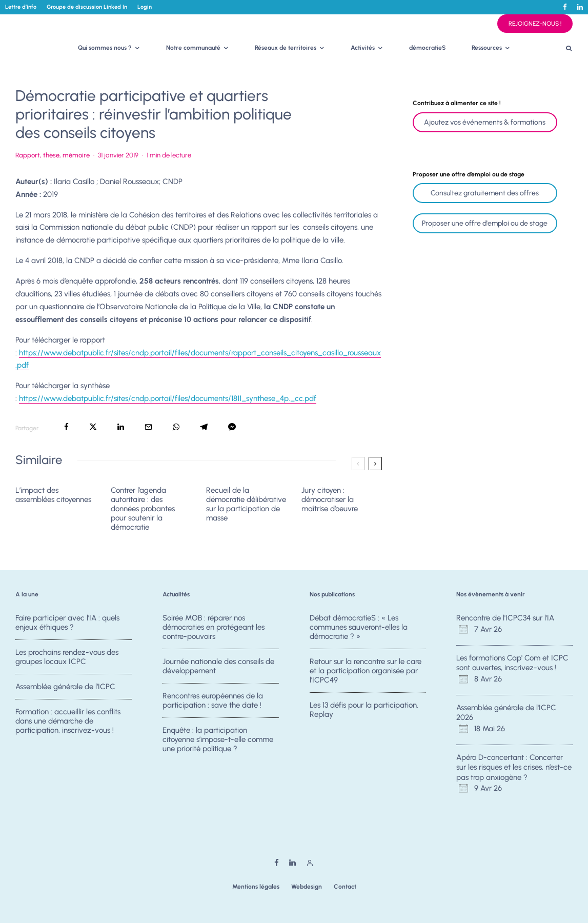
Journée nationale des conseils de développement (218, 667)
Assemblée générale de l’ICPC (65, 688)
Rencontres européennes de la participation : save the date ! (213, 702)
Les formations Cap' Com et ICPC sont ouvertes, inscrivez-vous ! (512, 663)
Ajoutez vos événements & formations (485, 122)
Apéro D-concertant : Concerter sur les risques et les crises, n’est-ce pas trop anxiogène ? (514, 767)
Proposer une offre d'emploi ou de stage (485, 223)
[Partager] (66, 427)
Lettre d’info (21, 7)
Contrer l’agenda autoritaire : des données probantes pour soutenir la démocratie (143, 509)
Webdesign (307, 887)
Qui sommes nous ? (105, 48)
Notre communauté (193, 48)
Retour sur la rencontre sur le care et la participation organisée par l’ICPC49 (366, 671)
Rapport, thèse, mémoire (53, 155)
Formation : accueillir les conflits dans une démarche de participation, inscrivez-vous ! (68, 727)
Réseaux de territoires (286, 48)
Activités (363, 48)
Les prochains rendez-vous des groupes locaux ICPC (67, 657)
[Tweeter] (93, 427)
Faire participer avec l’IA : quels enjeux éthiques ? (67, 623)
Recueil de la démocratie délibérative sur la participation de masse (246, 504)
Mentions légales (256, 887)
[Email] (148, 427)
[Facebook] (565, 7)
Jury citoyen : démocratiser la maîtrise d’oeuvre (330, 499)
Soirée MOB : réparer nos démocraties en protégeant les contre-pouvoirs (214, 627)
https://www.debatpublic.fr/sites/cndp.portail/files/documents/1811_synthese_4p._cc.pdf (168, 398)
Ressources (487, 48)
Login (145, 7)
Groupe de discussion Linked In (87, 7)
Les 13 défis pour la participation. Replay (364, 711)
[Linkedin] (580, 7)
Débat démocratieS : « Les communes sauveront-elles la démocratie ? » (359, 627)
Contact (345, 887)
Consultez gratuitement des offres (485, 193)
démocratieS (428, 48)
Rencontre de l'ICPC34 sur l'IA (505, 618)
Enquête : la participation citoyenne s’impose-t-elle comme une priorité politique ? (218, 745)
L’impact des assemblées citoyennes (53, 495)
